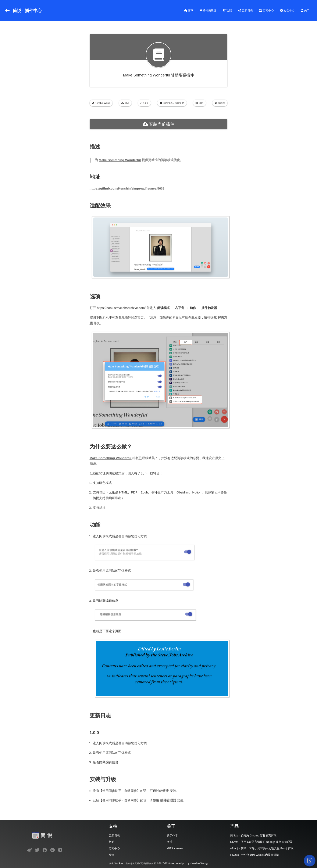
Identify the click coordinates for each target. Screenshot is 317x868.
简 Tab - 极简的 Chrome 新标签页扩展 (253, 835)
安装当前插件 (158, 124)
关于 (305, 10)
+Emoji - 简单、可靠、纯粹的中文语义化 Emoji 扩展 (262, 848)
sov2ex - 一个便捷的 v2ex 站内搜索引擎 (254, 855)
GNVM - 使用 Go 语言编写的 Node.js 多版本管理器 (261, 842)
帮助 (111, 842)
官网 (189, 10)
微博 (170, 842)
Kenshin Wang (199, 863)
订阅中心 (266, 10)
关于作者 (172, 835)
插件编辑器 (208, 10)
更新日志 (246, 10)
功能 (227, 10)
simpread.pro (178, 863)
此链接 (164, 790)
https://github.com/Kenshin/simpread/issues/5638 (127, 188)
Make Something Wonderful (120, 159)
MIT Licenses (175, 848)
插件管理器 (168, 799)
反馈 (111, 855)
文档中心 (287, 10)
